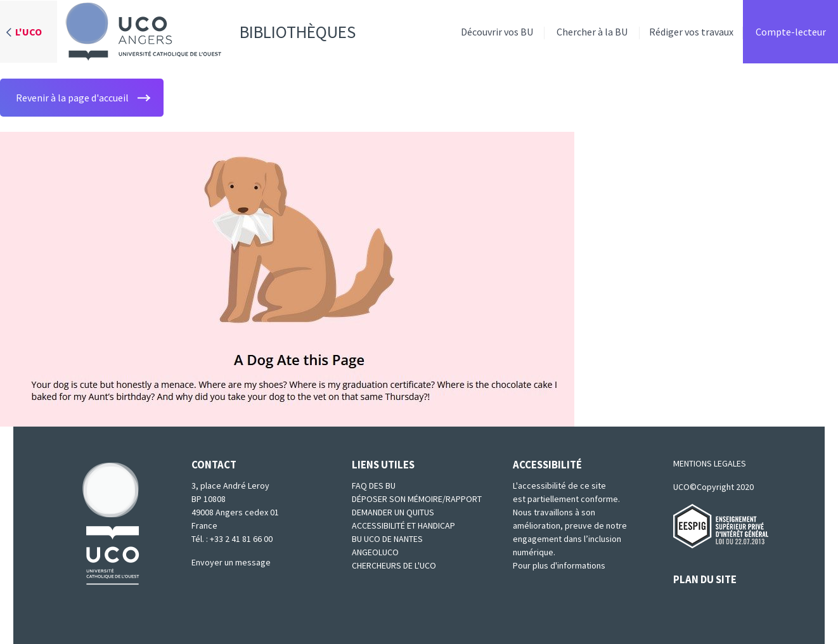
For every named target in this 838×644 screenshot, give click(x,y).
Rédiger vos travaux (691, 32)
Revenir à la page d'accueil (72, 98)
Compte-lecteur (791, 32)
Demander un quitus (393, 512)
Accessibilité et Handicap (403, 525)
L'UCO (29, 32)
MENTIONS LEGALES (710, 463)
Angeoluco (375, 552)
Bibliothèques (206, 32)
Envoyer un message (231, 562)
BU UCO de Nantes (387, 539)
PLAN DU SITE (705, 579)
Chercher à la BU (592, 32)
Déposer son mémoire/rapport (417, 499)
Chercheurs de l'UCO (394, 565)
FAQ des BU (374, 486)
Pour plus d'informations (559, 565)
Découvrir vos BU (497, 32)
